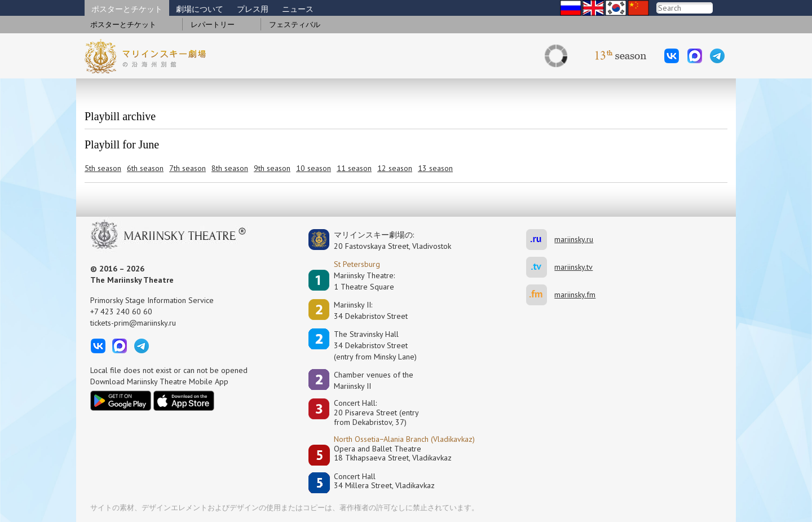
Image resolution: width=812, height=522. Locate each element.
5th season (103, 168)
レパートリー (213, 25)
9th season (272, 168)
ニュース (298, 9)
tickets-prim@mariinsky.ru (133, 323)
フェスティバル (295, 25)
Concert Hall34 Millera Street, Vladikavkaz (384, 481)
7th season (187, 168)
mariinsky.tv (540, 267)
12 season (395, 168)
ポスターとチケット (127, 9)
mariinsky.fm (540, 295)
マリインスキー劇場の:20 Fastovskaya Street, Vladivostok (385, 240)
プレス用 (253, 9)
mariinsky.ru (540, 240)
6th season (145, 168)
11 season (354, 168)
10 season (314, 168)
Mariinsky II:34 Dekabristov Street (371, 310)
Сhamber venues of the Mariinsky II (374, 380)
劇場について (200, 9)
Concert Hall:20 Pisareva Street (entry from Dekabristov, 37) (376, 413)
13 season (435, 168)
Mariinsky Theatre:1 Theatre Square (364, 281)
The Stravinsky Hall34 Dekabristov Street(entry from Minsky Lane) (375, 345)
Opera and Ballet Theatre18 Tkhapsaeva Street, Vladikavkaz (393, 453)
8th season (230, 168)
